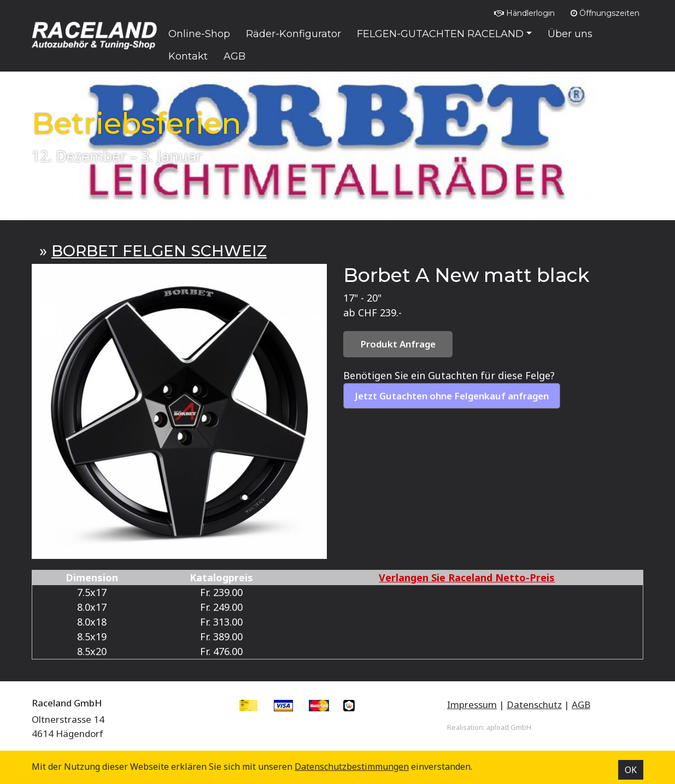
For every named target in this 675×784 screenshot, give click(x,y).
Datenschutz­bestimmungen (352, 767)
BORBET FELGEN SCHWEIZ (159, 251)
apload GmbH (509, 727)
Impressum (472, 705)
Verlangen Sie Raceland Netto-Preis (467, 577)
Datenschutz (534, 705)
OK (631, 770)
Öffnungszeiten (605, 13)
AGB (581, 705)
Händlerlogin (524, 13)
